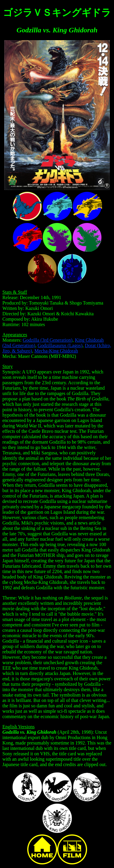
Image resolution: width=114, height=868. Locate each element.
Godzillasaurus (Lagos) (60, 345)
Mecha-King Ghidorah (56, 351)
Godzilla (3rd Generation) (48, 340)
